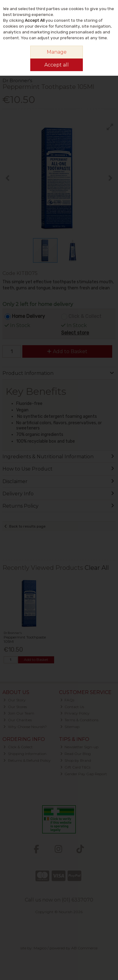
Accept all (57, 65)
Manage (57, 52)
